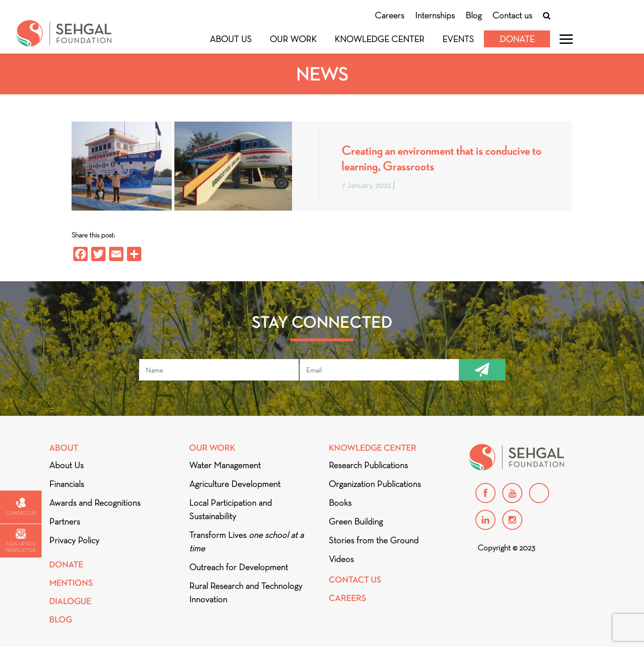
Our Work (293, 39)
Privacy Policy (74, 540)
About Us (231, 39)
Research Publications (368, 465)
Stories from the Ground (374, 540)
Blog (474, 15)
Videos (341, 559)
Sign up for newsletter (21, 541)
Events (458, 39)
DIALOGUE (70, 601)
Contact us (512, 15)
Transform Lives (246, 541)
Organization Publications (375, 484)
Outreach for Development (239, 567)
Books (340, 503)
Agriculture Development (235, 484)
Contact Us (355, 580)
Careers (390, 15)
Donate (517, 39)
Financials (67, 484)
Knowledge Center (379, 39)
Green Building (356, 521)
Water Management (225, 465)
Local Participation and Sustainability (231, 509)
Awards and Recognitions (95, 503)
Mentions (71, 583)
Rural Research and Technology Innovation (246, 592)
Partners (65, 521)
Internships (435, 15)
